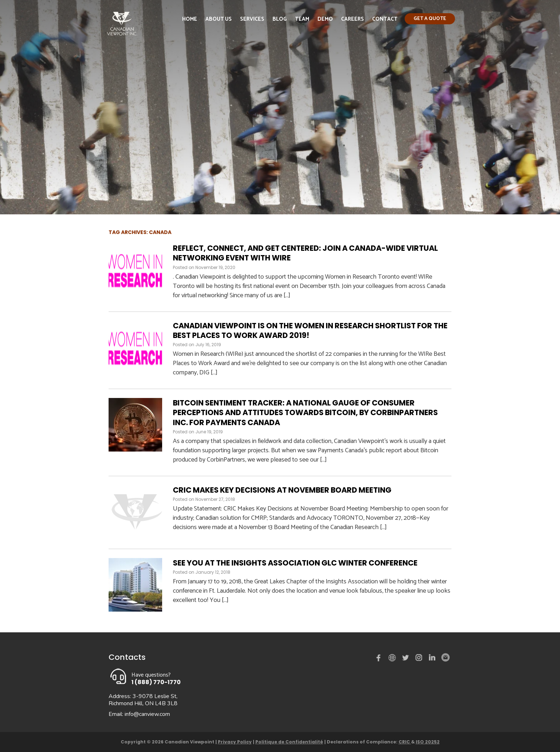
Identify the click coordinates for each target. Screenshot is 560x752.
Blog (280, 19)
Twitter (406, 659)
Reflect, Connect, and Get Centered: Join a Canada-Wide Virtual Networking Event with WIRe (305, 253)
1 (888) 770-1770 (156, 682)
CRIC (405, 742)
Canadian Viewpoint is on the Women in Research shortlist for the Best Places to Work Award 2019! (310, 330)
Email (445, 658)
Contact (385, 19)
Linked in (432, 659)
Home (190, 19)
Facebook (380, 659)
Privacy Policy (235, 742)
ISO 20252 (428, 742)
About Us (219, 19)
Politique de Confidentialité (289, 742)
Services (252, 19)
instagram (419, 659)
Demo (325, 19)
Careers (352, 19)
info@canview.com (147, 714)
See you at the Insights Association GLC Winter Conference (295, 563)
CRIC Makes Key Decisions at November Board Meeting (282, 490)
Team (302, 19)
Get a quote (430, 19)
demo (393, 658)
